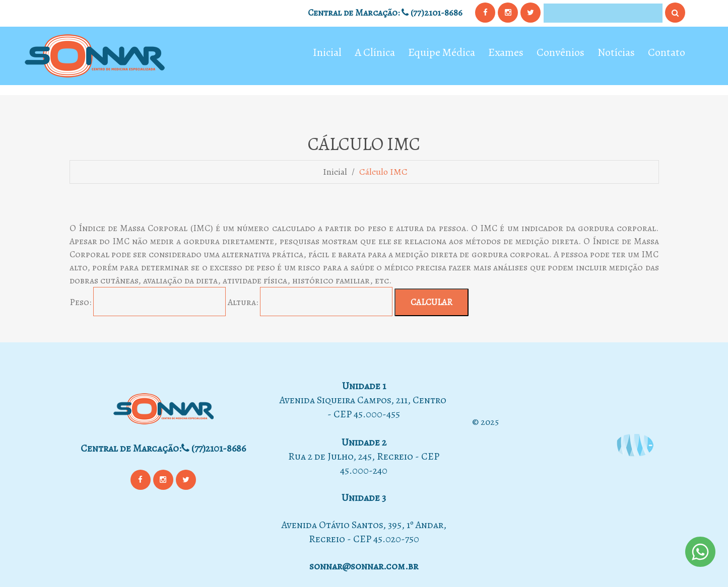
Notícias (616, 53)
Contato (667, 53)
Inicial (327, 53)
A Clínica (375, 53)
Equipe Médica (442, 53)
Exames (506, 53)
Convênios (560, 53)
